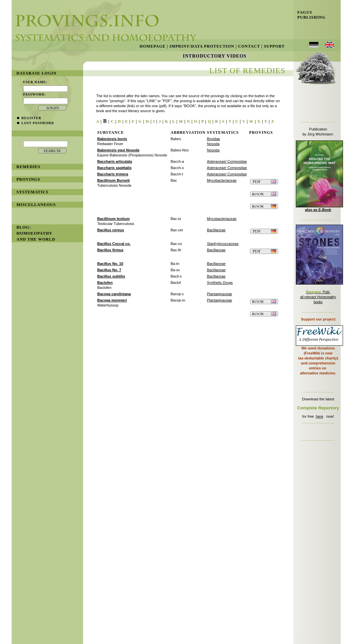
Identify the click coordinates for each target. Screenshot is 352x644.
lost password (38, 123)
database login (37, 73)
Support (274, 46)
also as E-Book (318, 210)
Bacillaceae (216, 230)
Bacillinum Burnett (114, 180)
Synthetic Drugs (220, 283)
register (32, 118)
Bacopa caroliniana (114, 294)
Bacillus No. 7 (109, 270)
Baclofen (105, 283)
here (319, 416)
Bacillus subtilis (111, 276)
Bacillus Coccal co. (114, 244)
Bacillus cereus (111, 230)
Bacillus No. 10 (110, 264)
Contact (249, 46)
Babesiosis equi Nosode (118, 150)
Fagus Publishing (310, 15)
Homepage (153, 46)
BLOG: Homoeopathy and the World (36, 233)
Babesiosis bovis (112, 139)
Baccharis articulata (115, 161)
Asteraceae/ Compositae (227, 161)
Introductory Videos (215, 56)
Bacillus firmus (111, 250)
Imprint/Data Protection (202, 46)
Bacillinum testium (114, 219)
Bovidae (213, 139)
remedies (29, 167)
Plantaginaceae (219, 294)
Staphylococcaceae (223, 244)
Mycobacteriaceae (222, 180)
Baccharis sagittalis (115, 168)
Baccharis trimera (113, 174)
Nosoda (213, 144)
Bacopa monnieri (112, 300)
